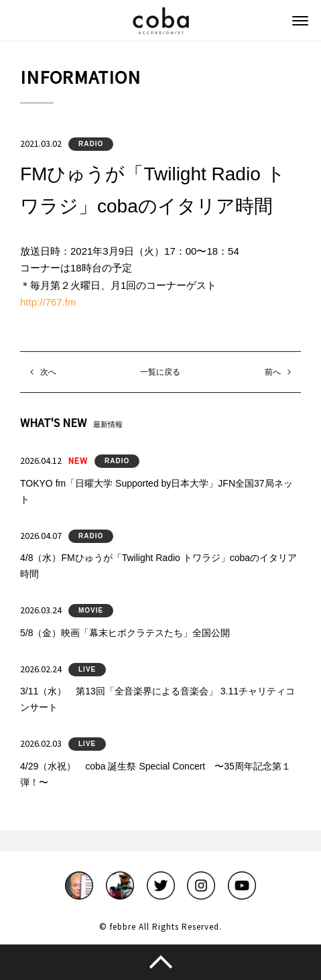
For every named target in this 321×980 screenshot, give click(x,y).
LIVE (87, 669)
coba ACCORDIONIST (161, 21)
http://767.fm (48, 302)
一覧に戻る (160, 372)
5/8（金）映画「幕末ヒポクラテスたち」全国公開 (125, 633)
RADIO (91, 144)
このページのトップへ (160, 962)
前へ (273, 372)
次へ (48, 372)
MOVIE (91, 610)
